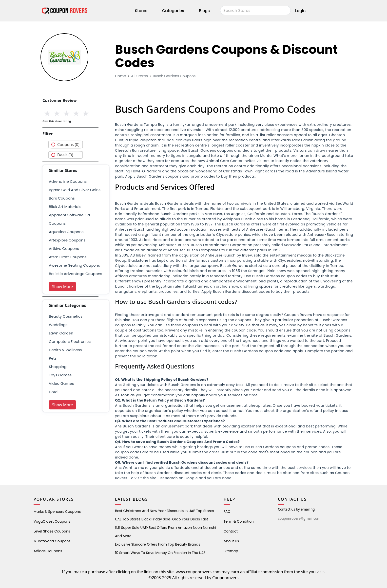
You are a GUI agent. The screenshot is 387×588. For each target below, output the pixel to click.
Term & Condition (239, 521)
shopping (58, 367)
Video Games (61, 383)
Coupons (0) (68, 145)
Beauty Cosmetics (66, 316)
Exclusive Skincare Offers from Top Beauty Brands (158, 544)
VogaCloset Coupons (52, 521)
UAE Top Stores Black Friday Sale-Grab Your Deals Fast (162, 519)
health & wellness (65, 350)
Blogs (204, 11)
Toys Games (60, 375)
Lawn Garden (61, 333)
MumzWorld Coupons (52, 541)
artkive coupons (64, 248)
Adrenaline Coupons (68, 181)
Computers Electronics (70, 341)
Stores (141, 11)
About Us (231, 541)
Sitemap (231, 551)
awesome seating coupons (74, 265)
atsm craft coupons (68, 257)
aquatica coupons (66, 232)
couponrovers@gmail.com (299, 518)
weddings (58, 325)
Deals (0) (65, 155)
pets (53, 358)
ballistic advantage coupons (76, 274)
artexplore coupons (67, 240)
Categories (173, 11)
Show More (62, 287)
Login (300, 11)
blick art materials (65, 207)
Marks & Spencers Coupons (57, 512)
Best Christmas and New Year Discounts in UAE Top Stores (164, 511)
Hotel (54, 392)
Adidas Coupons (48, 551)
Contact (231, 531)
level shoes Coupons (52, 531)
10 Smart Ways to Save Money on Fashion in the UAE (160, 553)
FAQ (227, 512)
